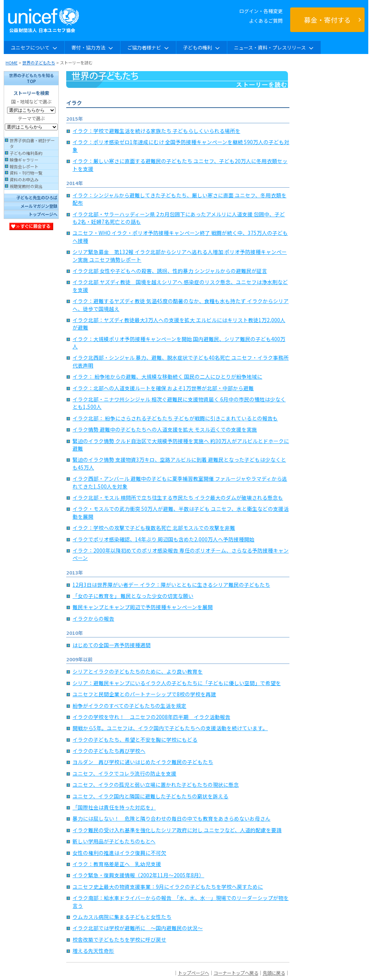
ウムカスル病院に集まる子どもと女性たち (122, 917)
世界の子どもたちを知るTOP (31, 78)
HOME (12, 63)
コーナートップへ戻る (236, 973)
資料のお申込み (24, 179)
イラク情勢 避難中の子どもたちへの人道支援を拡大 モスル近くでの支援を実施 (165, 429)
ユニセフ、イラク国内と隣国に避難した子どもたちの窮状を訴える (150, 796)
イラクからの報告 (93, 618)
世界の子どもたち (39, 63)
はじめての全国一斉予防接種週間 (112, 645)
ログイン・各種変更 (261, 11)
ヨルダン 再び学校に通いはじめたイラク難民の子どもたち (143, 762)
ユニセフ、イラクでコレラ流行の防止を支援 (124, 773)
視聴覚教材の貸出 (26, 186)
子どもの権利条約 (26, 153)
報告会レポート (24, 166)
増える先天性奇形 (93, 951)
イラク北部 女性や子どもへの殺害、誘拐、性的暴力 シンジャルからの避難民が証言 (170, 271)
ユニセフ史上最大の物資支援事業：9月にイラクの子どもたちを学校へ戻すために (168, 887)
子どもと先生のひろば (37, 197)
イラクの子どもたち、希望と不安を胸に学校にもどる (135, 739)
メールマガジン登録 (39, 206)
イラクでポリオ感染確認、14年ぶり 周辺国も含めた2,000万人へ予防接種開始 (163, 539)
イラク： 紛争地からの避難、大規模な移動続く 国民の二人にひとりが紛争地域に (167, 376)
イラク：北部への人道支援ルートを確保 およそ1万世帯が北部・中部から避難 (163, 388)
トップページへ (43, 214)
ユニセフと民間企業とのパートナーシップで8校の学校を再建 (144, 694)
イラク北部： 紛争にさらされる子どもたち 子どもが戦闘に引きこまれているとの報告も (175, 418)
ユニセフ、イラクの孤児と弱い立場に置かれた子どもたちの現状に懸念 (156, 785)
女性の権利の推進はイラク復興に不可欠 (119, 853)
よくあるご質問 (266, 21)
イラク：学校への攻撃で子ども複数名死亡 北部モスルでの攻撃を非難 (154, 528)
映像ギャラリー (24, 160)
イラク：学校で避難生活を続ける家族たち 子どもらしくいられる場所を (156, 131)
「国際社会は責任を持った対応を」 (114, 807)
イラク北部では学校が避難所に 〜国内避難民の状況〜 (138, 928)
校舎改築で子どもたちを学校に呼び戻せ (119, 939)
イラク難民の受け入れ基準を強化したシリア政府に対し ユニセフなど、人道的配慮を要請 (177, 830)
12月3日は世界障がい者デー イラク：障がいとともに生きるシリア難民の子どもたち (171, 585)
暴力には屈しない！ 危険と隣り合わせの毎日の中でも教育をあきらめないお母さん (171, 818)
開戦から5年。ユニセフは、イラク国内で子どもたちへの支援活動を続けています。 (170, 728)
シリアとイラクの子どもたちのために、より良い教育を (138, 671)
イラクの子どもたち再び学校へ (109, 751)
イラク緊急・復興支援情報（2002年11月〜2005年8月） (138, 875)
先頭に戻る (274, 973)
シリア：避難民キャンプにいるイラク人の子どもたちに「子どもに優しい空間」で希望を (177, 683)
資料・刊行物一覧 (26, 173)
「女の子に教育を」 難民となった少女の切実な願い (133, 596)
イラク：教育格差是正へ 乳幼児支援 (117, 864)
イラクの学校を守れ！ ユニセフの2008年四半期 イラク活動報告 (151, 717)
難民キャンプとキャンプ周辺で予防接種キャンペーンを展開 (143, 607)
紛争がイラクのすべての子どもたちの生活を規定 (129, 706)
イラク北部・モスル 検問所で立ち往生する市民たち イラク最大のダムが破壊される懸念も (178, 497)
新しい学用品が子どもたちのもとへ (114, 841)
